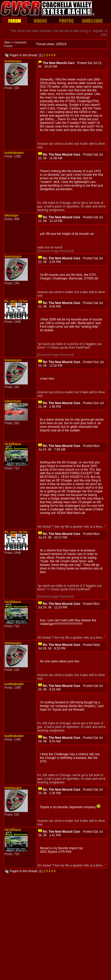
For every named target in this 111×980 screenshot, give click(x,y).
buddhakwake (14, 153)
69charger (12, 215)
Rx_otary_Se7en (16, 301)
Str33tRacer (13, 444)
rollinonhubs (13, 401)
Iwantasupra (13, 61)
